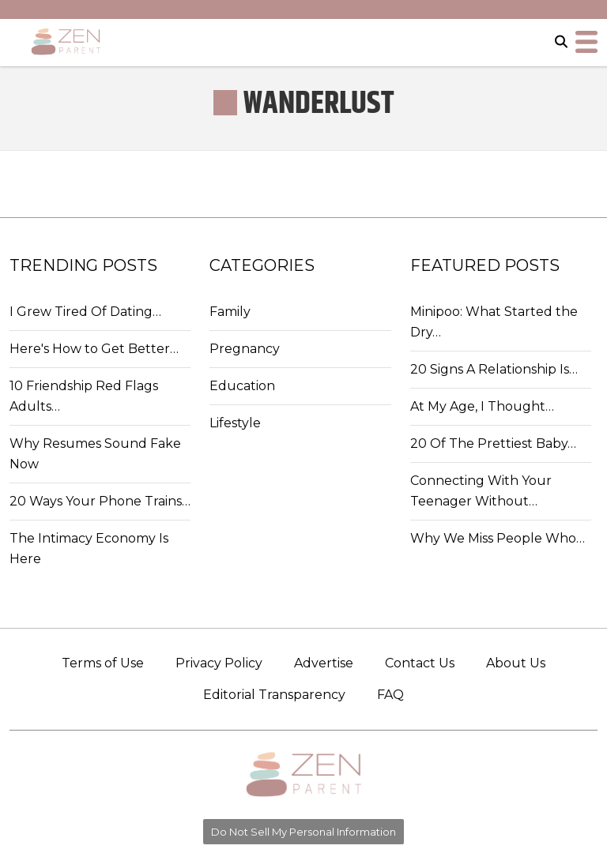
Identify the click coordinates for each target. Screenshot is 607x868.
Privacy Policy (219, 663)
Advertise (324, 663)
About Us (516, 663)
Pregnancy (245, 349)
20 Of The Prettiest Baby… (493, 443)
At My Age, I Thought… (482, 406)
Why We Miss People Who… (498, 538)
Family (230, 312)
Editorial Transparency (274, 695)
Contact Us (420, 663)
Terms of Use (103, 663)
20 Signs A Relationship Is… (494, 369)
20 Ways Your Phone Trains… (100, 501)
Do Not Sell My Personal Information (303, 832)
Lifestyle (235, 423)
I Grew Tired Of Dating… (85, 312)
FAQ (390, 695)
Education (242, 386)
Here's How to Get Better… (94, 349)
